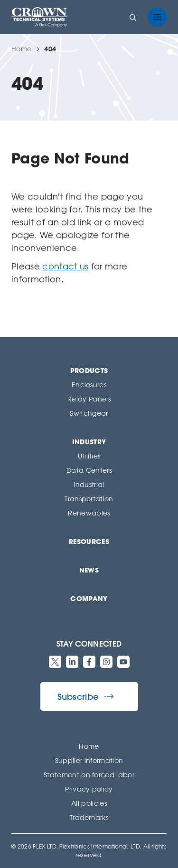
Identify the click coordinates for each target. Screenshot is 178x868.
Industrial (89, 484)
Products (89, 370)
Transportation (89, 499)
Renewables (89, 513)
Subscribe (86, 697)
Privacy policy (89, 789)
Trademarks (89, 817)
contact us (65, 266)
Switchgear (89, 413)
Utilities (89, 456)
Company (89, 598)
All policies (89, 803)
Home (21, 49)
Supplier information (89, 760)
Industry (89, 442)
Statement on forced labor (89, 775)
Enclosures (89, 385)
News (89, 570)
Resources (89, 541)
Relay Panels (89, 399)
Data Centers (89, 470)
